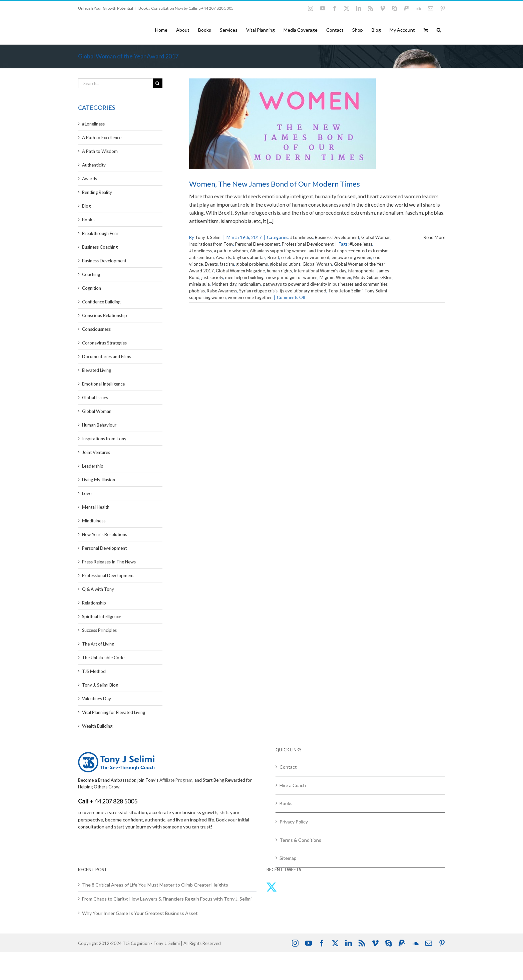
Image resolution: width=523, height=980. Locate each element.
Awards (223, 257)
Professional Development (308, 244)
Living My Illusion (99, 480)
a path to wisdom (231, 251)
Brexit (273, 257)
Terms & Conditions (300, 840)
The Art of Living (98, 644)
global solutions (285, 264)
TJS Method (94, 671)
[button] (439, 30)
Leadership (93, 466)
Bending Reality (97, 192)
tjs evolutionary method (303, 291)
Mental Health (96, 507)
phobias (197, 291)
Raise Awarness (222, 291)
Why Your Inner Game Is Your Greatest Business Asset (140, 913)
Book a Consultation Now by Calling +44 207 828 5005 (186, 8)
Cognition (92, 288)
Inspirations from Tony (211, 244)
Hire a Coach (293, 785)
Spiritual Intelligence (102, 617)
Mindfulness (94, 521)
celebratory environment (305, 257)
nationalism (250, 284)
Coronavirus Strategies (104, 343)
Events (211, 264)
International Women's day (320, 271)
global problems (252, 264)
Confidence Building (101, 302)
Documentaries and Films (107, 356)
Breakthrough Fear (100, 233)
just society (212, 277)
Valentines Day (97, 699)
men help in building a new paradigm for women (271, 277)
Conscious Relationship (105, 315)
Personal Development (257, 244)
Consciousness (96, 329)
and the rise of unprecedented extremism (349, 251)
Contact (288, 767)
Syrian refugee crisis (258, 291)
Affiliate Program (176, 780)
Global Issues (95, 398)
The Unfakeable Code (103, 658)
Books (88, 220)
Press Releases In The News (109, 562)
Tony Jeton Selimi (345, 291)
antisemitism (201, 257)
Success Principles (99, 630)
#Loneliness (302, 237)
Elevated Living (97, 370)
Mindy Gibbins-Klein (373, 277)
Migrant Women (335, 277)
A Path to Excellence (102, 138)
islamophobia (361, 271)
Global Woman (376, 237)
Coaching (91, 274)
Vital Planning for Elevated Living (114, 712)
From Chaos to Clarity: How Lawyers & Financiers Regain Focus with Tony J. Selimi (167, 899)
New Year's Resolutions (105, 534)
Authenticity (94, 165)
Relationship (94, 603)
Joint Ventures (96, 452)
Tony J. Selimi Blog (100, 685)
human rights (279, 271)
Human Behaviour (99, 425)
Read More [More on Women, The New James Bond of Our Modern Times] (434, 237)
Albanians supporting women (278, 251)
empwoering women (351, 257)
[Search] (158, 83)
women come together (250, 297)
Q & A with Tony (98, 589)
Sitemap (288, 858)
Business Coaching (100, 247)
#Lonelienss (361, 244)
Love (87, 493)
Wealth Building (97, 726)
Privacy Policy (294, 822)
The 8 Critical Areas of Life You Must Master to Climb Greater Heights (155, 885)
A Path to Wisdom (100, 151)
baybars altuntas (249, 257)
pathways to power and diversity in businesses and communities (325, 284)
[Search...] (115, 83)
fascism (227, 264)
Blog (86, 206)
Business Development (337, 237)
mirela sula (199, 284)
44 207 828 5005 (116, 801)
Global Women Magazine (240, 271)
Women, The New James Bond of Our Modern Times (275, 184)
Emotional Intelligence (103, 384)
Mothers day (224, 284)
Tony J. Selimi (208, 237)
